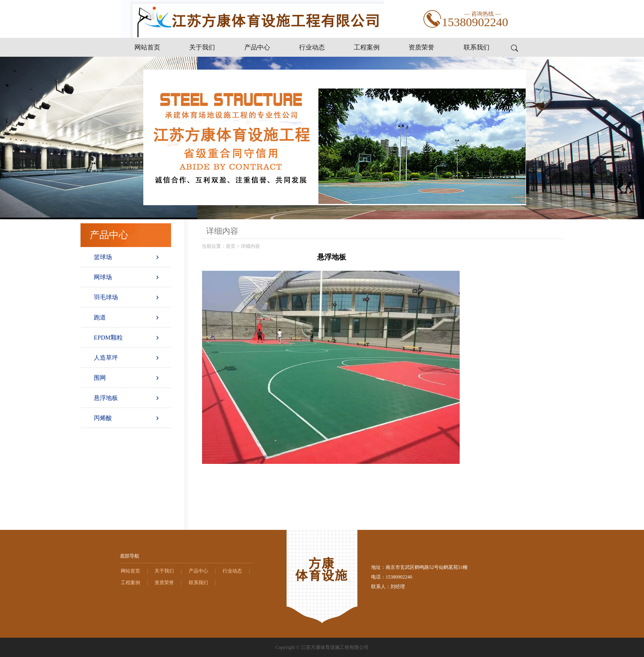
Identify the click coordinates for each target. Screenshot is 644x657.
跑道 (100, 317)
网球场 (103, 277)
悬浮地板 (106, 398)
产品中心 (257, 47)
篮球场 (103, 257)
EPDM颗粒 (108, 338)
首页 (231, 246)
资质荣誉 (421, 47)
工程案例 (367, 47)
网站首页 (147, 47)
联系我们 (477, 47)
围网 (100, 378)
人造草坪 (106, 358)
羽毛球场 (106, 297)
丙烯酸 (103, 418)
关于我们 (202, 47)
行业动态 (312, 47)
